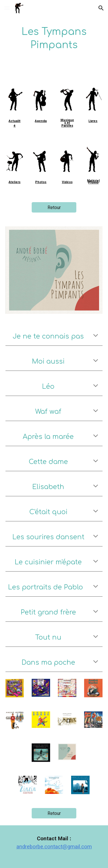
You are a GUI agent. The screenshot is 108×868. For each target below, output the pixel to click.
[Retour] (54, 207)
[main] (54, 39)
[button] (7, 8)
